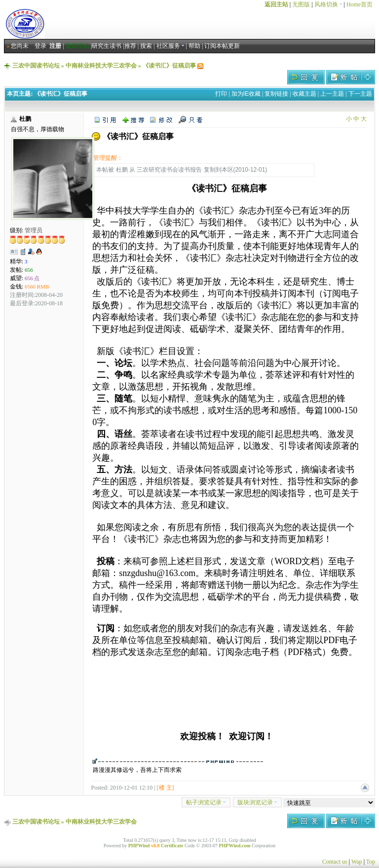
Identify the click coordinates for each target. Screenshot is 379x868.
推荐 (130, 46)
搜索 (146, 46)
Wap (357, 862)
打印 (221, 94)
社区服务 (171, 46)
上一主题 (332, 94)
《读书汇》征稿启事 (169, 66)
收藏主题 (304, 94)
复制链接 (276, 94)
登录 (40, 46)
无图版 (301, 4)
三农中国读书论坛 (36, 66)
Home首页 (360, 4)
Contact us (335, 862)
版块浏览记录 (257, 802)
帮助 (194, 46)
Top (371, 862)
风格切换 (328, 4)
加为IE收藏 (246, 94)
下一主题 (360, 94)
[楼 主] (166, 788)
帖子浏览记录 (206, 802)
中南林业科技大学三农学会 (101, 66)
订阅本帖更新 (222, 46)
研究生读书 (107, 46)
